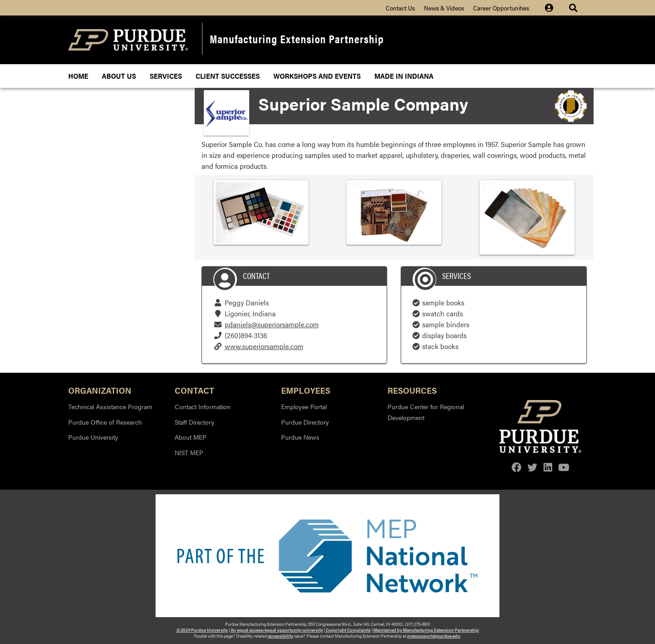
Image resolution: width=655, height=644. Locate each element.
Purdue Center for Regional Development (426, 412)
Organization (100, 390)
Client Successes (228, 76)
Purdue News (300, 437)
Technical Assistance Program (110, 406)
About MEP (191, 437)
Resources (412, 390)
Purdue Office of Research (105, 422)
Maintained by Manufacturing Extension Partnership (426, 630)
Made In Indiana (404, 76)
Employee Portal (304, 406)
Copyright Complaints (348, 630)
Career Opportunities (501, 8)
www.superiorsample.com (264, 346)
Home (78, 76)
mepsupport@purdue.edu (434, 636)
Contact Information (203, 406)
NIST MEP (189, 452)
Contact (194, 390)
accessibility (281, 636)
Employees (306, 390)
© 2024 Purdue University (202, 630)
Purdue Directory (305, 422)
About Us (119, 76)
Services (166, 76)
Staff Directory (194, 422)
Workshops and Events (317, 76)
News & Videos (444, 8)
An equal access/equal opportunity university (277, 630)
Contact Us (400, 8)
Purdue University (93, 437)
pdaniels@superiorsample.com (272, 324)
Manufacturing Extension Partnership (297, 38)
